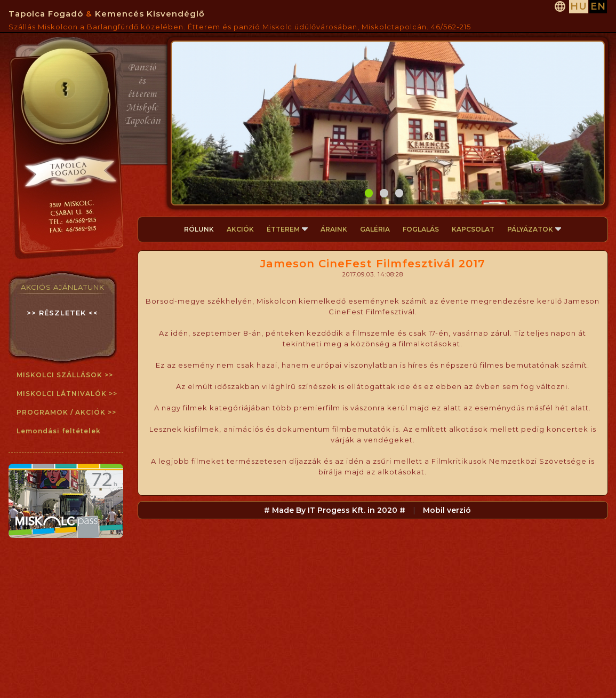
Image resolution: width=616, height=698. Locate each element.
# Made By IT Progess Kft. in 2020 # (335, 510)
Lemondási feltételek (59, 431)
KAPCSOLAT (473, 229)
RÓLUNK (199, 229)
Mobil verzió (447, 510)
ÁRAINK (334, 229)
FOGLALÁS (421, 229)
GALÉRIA (375, 229)
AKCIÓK (240, 229)
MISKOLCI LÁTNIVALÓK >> (67, 394)
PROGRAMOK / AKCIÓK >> (66, 412)
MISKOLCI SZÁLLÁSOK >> (65, 375)
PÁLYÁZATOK (534, 229)
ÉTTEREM (287, 229)
